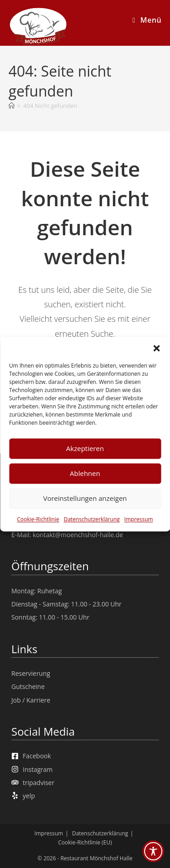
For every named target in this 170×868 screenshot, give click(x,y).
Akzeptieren (85, 448)
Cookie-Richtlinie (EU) (85, 842)
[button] (156, 348)
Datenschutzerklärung (92, 519)
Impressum (138, 519)
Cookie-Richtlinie (38, 519)
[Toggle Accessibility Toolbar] (153, 851)
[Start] (12, 106)
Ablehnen (85, 473)
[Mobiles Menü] (147, 20)
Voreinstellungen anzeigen (85, 498)
